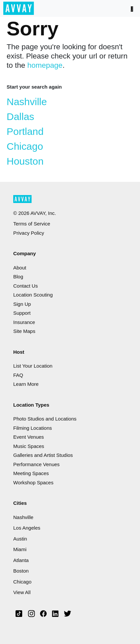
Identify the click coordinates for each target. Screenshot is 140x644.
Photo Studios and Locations (45, 419)
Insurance (24, 322)
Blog (18, 277)
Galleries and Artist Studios (43, 455)
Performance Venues (36, 464)
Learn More (26, 384)
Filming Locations (33, 428)
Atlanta (21, 560)
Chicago (25, 146)
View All (22, 592)
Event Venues (29, 437)
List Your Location (33, 366)
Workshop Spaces (33, 483)
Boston (21, 571)
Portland (25, 131)
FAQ (18, 375)
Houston (25, 161)
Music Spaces (29, 446)
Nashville (27, 102)
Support (22, 313)
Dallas (20, 117)
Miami (20, 549)
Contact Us (25, 286)
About (20, 268)
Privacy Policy (29, 233)
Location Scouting (33, 295)
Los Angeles (27, 528)
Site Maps (24, 331)
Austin (20, 539)
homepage (45, 65)
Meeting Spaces (31, 473)
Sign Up (22, 304)
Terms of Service (32, 224)
